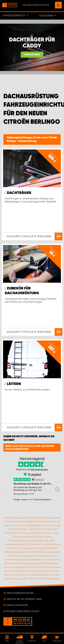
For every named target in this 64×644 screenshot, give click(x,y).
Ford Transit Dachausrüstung (24, 563)
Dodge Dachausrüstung (46, 525)
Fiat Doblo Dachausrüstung (42, 552)
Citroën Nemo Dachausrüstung (22, 533)
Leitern (14, 384)
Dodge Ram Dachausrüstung (43, 579)
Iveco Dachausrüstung (17, 525)
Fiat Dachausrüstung (47, 518)
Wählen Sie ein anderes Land (24, 599)
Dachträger (19, 193)
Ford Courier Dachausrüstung (24, 571)
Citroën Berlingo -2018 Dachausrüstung (32, 529)
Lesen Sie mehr (32, 55)
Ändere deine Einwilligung (23, 611)
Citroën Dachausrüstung (18, 518)
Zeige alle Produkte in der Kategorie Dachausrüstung (30, 448)
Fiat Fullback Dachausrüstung (43, 544)
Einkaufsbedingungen (20, 593)
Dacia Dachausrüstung (45, 521)
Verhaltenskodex (17, 605)
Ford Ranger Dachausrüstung (43, 559)
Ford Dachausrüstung (17, 521)
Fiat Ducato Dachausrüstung (25, 556)
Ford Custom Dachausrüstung (43, 567)
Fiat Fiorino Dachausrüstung (25, 548)
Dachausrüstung (27, 141)
